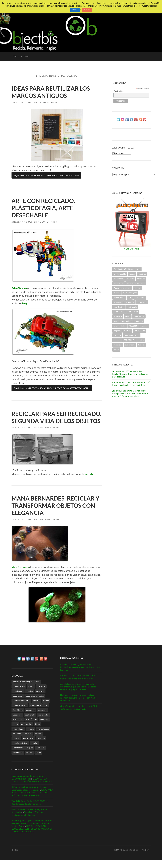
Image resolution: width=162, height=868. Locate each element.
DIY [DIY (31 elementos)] (130, 297)
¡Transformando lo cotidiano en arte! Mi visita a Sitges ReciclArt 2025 (78, 715)
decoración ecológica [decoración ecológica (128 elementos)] (136, 283)
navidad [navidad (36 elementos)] (144, 326)
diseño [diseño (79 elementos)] (117, 293)
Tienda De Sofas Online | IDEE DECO (28, 808)
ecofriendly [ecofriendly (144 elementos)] (119, 307)
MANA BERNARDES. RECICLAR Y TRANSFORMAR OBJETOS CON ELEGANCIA (55, 513)
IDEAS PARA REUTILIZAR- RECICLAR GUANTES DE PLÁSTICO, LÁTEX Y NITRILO (32, 800)
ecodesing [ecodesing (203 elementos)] (130, 302)
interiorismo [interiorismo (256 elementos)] (127, 321)
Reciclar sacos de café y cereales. (26, 811)
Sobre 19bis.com (20, 56)
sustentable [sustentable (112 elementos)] (130, 345)
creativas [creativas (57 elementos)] (142, 274)
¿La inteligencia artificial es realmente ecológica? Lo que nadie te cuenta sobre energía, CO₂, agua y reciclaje (130, 393)
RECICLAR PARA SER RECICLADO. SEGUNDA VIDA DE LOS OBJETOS (57, 421)
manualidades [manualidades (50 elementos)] (120, 326)
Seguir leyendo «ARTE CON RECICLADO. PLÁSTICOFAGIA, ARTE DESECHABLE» (52, 388)
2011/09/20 (17, 102)
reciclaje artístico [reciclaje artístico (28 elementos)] (132, 335)
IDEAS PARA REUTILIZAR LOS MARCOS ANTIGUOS (52, 92)
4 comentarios (48, 102)
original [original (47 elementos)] (117, 331)
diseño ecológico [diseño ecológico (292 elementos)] (130, 293)
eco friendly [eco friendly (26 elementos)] (132, 307)
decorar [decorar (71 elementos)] (137, 288)
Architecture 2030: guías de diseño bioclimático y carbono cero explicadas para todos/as (130, 374)
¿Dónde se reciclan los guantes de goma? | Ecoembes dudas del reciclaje (30, 796)
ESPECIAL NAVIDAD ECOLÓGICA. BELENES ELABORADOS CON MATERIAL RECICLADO (32, 836)
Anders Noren (132, 857)
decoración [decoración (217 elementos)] (119, 283)
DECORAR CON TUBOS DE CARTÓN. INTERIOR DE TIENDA (32, 788)
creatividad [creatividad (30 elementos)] (119, 279)
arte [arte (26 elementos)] (138, 269)
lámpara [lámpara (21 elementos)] (139, 321)
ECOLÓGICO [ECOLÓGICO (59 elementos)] (132, 312)
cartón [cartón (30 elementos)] (132, 274)
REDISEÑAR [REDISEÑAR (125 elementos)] (129, 340)
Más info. (87, 10)
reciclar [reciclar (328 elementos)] (117, 340)
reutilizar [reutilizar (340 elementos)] (118, 345)
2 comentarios (48, 222)
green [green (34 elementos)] (128, 316)
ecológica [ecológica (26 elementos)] (118, 316)
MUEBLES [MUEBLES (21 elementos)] (133, 326)
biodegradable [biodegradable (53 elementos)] (120, 274)
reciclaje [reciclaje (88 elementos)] (117, 335)
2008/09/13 (17, 435)
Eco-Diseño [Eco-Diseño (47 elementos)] (140, 297)
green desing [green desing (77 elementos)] (139, 316)
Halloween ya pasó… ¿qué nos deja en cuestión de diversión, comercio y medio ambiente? (78, 705)
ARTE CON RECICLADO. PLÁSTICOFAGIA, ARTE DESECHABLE (45, 208)
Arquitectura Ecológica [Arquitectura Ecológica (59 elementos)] (123, 269)
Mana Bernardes (21, 574)
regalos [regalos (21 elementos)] (141, 340)
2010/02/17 (17, 222)
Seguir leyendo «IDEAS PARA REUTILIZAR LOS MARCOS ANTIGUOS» (46, 175)
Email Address (120, 91)
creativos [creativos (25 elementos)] (141, 279)
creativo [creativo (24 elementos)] (130, 279)
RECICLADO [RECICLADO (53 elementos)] (139, 331)
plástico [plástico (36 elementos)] (127, 331)
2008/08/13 (17, 527)
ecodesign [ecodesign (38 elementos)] (118, 302)
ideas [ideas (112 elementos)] (116, 321)
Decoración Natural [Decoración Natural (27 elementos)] (122, 288)
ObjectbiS (31, 102)
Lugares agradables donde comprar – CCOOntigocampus (28, 785)
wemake (90, 481)
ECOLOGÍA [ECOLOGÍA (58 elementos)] (119, 312)
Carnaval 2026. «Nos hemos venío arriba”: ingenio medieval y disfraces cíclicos (131, 384)
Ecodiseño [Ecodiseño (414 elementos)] (142, 302)
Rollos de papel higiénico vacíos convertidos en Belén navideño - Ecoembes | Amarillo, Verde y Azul (32, 831)
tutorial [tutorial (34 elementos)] (141, 345)
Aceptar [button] (75, 10)
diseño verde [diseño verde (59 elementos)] (119, 297)
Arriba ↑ (146, 857)
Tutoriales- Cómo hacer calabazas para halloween (29, 821)
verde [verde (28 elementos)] (116, 349)
